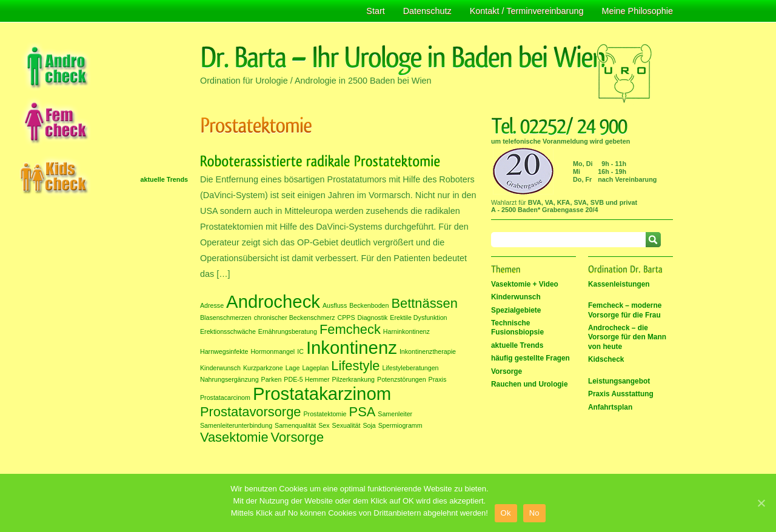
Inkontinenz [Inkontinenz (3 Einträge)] (352, 347)
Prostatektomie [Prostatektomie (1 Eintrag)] (325, 414)
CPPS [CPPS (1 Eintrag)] (346, 318)
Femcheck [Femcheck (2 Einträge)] (350, 329)
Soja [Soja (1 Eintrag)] (369, 425)
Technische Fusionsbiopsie (517, 328)
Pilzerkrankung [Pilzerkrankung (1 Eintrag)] (353, 379)
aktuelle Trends (165, 179)
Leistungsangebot (619, 381)
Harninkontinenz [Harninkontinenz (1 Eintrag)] (406, 331)
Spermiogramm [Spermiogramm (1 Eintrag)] (400, 425)
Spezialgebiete (516, 310)
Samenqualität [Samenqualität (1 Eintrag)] (295, 425)
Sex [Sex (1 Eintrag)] (324, 425)
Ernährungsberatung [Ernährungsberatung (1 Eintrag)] (288, 331)
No (534, 513)
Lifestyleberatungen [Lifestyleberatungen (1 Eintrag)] (410, 368)
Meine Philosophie (637, 11)
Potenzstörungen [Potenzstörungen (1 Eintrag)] (402, 379)
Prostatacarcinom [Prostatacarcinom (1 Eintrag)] (225, 397)
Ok (506, 513)
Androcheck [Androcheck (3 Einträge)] (273, 301)
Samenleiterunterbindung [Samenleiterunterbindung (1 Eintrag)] (236, 425)
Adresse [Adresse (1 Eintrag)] (212, 305)
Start (375, 11)
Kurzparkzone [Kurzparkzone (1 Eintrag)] (263, 368)
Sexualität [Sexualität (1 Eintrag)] (346, 425)
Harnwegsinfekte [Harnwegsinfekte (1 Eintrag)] (224, 351)
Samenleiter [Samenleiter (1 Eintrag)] (395, 414)
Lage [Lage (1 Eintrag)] (293, 368)
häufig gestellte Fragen (530, 358)
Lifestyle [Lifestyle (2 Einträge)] (355, 366)
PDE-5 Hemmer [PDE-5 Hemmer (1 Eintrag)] (306, 379)
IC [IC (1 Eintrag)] (300, 351)
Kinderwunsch (516, 297)
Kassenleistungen (619, 284)
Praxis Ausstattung (621, 394)
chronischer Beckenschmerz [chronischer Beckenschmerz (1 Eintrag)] (295, 318)
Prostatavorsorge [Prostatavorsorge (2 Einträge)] (250, 412)
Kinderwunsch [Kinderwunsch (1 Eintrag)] (220, 368)
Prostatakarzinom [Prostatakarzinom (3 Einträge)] (322, 394)
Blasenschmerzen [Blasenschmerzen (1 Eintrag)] (226, 318)
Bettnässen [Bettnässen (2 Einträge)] (424, 303)
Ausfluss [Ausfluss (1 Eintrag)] (335, 305)
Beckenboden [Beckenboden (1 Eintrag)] (369, 305)
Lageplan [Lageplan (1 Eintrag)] (315, 368)
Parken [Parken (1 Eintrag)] (272, 379)
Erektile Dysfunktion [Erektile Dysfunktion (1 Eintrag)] (418, 318)
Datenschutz (427, 11)
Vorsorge (507, 371)
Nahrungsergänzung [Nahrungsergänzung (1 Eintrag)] (229, 379)
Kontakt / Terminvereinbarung (527, 11)
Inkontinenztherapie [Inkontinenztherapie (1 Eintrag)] (428, 351)
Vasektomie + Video (525, 284)
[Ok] (761, 503)
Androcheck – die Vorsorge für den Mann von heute (627, 337)
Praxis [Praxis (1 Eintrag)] (438, 379)
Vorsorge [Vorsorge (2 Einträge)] (298, 437)
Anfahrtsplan (610, 407)
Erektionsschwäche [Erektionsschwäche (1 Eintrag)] (228, 331)
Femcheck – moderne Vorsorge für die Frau (625, 310)
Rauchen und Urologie (530, 384)
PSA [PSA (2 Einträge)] (363, 412)
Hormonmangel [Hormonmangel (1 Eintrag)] (273, 351)
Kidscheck (606, 359)
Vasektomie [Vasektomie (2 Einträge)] (234, 437)
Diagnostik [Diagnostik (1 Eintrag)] (373, 318)
